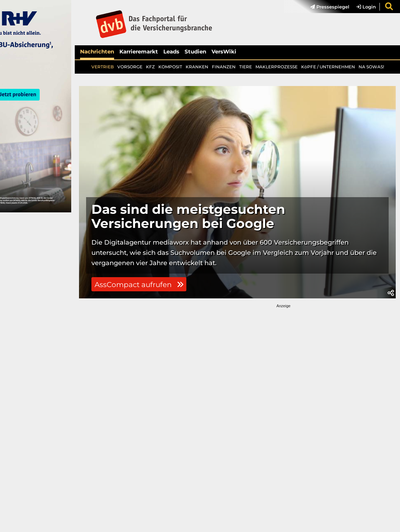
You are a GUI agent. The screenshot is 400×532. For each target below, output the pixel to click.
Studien (195, 52)
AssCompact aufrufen (139, 285)
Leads (171, 52)
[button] (391, 293)
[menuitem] (326, 7)
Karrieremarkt (139, 52)
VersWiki (224, 52)
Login (366, 7)
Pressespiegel (330, 7)
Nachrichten (97, 52)
